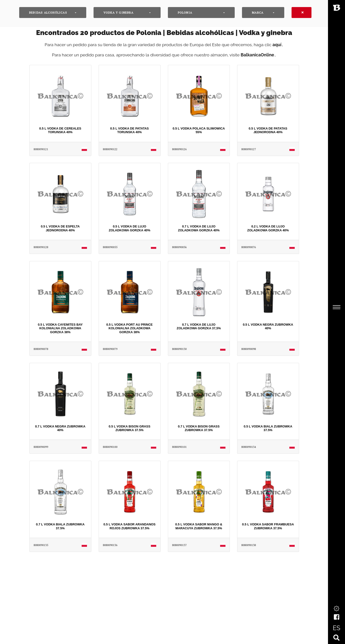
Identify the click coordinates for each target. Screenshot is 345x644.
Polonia (185, 13)
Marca (258, 13)
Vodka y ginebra (118, 13)
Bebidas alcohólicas (48, 13)
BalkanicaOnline (258, 55)
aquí (277, 45)
